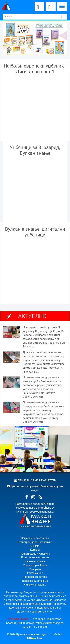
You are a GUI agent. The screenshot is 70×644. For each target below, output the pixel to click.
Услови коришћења (35, 565)
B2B (31, 638)
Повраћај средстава (35, 577)
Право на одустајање (35, 581)
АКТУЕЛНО (32, 316)
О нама (35, 546)
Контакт (35, 550)
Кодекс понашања (35, 585)
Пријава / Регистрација (35, 538)
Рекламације (35, 573)
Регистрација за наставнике (35, 542)
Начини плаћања (35, 561)
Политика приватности (35, 557)
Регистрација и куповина (35, 554)
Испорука (35, 569)
